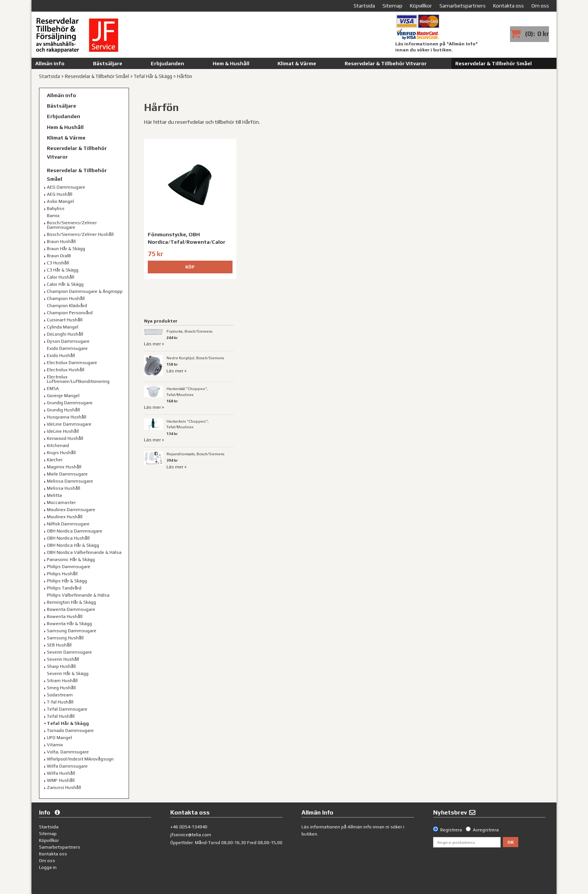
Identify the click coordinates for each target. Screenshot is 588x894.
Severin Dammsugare (69, 652)
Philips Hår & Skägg (67, 581)
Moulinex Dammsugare (71, 510)
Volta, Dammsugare (68, 752)
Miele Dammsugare (67, 474)
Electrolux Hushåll (66, 370)
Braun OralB (59, 256)
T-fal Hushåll (60, 702)
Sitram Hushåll (62, 681)
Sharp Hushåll (61, 666)
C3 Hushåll (58, 263)
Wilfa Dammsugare (67, 766)
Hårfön (184, 76)
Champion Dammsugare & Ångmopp (85, 291)
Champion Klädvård (67, 306)
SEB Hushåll (59, 645)
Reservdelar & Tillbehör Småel (493, 63)
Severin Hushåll (63, 659)
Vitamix (55, 745)
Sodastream (60, 695)
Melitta (54, 495)
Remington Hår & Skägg (71, 602)
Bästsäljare (108, 63)
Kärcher (55, 460)
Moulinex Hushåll (65, 517)
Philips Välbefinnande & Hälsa (78, 595)
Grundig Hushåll (63, 410)
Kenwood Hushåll (65, 438)
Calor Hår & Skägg (65, 284)
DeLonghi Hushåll (65, 334)
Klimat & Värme (297, 63)
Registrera (451, 830)
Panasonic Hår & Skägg (71, 559)
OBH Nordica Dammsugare (75, 531)
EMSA (53, 388)
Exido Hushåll (61, 355)
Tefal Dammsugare (67, 709)
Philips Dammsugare (69, 567)
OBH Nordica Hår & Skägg (73, 545)
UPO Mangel (59, 738)
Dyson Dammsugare (68, 341)
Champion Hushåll (66, 298)
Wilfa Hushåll (61, 773)
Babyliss (56, 208)
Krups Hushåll (61, 453)
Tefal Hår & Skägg (153, 76)
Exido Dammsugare (67, 348)
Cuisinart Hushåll (65, 320)
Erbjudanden (167, 63)
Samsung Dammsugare (72, 631)
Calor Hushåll (61, 277)
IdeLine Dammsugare (69, 424)
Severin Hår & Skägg (68, 673)
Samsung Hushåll (65, 638)
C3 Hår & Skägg (63, 270)
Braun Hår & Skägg (66, 249)
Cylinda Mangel (63, 327)
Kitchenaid (58, 445)
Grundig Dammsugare (70, 403)
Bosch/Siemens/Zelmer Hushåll (80, 234)
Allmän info (50, 63)
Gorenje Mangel (63, 396)
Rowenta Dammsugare (71, 609)
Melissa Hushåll (64, 488)
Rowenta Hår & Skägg (69, 624)
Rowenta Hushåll (65, 616)
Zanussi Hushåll (64, 787)
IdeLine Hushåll (63, 431)
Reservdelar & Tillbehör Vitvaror (386, 63)
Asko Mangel (60, 201)
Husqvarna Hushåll (67, 417)
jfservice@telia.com (191, 835)
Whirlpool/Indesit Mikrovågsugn (80, 759)
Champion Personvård (70, 313)
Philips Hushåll (62, 574)
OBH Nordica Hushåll (68, 538)
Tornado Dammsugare (70, 730)
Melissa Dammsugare (70, 481)
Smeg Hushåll (61, 688)
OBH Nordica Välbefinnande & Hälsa (84, 552)
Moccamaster (61, 502)
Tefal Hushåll (61, 716)
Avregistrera (486, 830)
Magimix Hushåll (64, 467)
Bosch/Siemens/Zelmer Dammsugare (72, 225)
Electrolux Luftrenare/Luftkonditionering (78, 379)
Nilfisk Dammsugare (68, 524)
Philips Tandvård (64, 588)
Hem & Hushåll (231, 63)
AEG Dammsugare (66, 187)
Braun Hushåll (61, 241)
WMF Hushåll (61, 780)
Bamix (53, 216)
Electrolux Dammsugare (72, 363)
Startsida (49, 76)
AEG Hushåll (60, 194)
